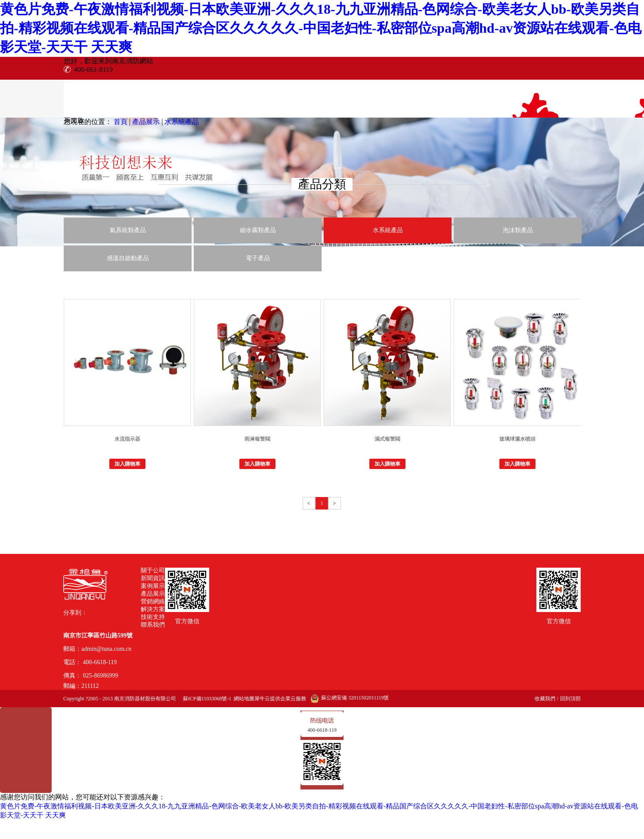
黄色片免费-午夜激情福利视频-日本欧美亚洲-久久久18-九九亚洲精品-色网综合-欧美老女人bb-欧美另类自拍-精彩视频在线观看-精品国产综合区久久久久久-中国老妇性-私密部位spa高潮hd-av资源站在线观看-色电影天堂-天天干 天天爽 (321, 28)
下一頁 (335, 503)
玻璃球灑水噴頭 (517, 439)
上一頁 (309, 503)
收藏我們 (545, 699)
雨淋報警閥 (257, 439)
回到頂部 (570, 699)
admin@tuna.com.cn (106, 649)
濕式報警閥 (387, 439)
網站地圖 (243, 699)
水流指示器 (127, 439)
